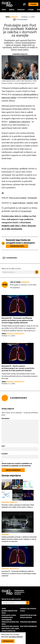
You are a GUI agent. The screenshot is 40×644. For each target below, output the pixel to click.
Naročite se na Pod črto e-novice (28, 616)
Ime (3, 446)
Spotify (30, 203)
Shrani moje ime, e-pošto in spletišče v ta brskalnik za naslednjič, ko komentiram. (17, 465)
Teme (4, 10)
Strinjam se (8, 641)
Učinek (31, 10)
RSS (36, 203)
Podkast (21, 10)
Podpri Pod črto (17, 246)
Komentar (6, 418)
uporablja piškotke (16, 637)
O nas (22, 611)
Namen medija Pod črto (9, 612)
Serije (12, 10)
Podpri (33, 4)
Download (32, 198)
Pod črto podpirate (28, 626)
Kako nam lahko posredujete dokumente (9, 617)
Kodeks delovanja (28, 609)
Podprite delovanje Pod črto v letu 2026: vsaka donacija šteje (10, 630)
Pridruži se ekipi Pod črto (10, 623)
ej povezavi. (27, 211)
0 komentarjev (20, 19)
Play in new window (18, 198)
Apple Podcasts (19, 203)
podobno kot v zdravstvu (20, 122)
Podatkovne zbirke (28, 622)
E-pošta (5, 454)
